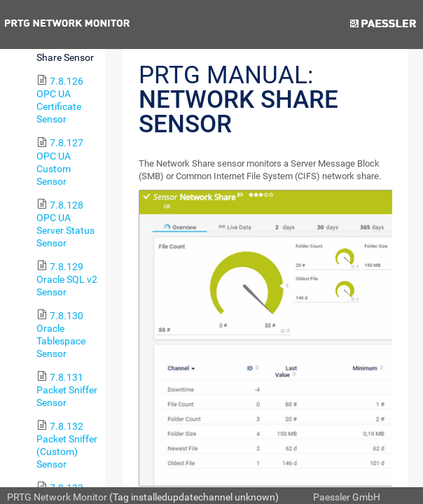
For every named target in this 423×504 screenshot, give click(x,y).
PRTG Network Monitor (57, 497)
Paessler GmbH (347, 497)
